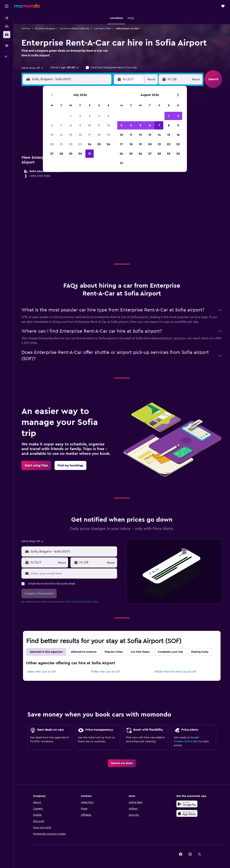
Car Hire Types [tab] (140, 652)
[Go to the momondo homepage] (27, 6)
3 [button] (90, 116)
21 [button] (61, 144)
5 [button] (109, 116)
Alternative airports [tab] (84, 652)
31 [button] (90, 154)
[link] (36, 465)
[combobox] (33, 68)
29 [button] (71, 154)
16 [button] (80, 135)
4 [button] (99, 116)
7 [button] (61, 125)
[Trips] (7, 46)
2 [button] (80, 116)
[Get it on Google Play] (187, 804)
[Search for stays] (7, 26)
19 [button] (109, 135)
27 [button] (52, 154)
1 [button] (71, 116)
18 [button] (99, 135)
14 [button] (61, 135)
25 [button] (99, 144)
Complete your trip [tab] (170, 652)
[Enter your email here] (73, 573)
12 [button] (109, 125)
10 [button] (90, 125)
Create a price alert (186, 741)
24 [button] (90, 144)
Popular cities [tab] (114, 652)
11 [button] (99, 125)
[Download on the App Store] (187, 813)
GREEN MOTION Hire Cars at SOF (175, 672)
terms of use (72, 602)
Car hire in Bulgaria (45, 28)
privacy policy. (91, 602)
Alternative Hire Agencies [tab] (46, 652)
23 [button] (80, 144)
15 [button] (71, 135)
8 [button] (71, 125)
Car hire (26, 28)
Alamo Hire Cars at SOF (42, 672)
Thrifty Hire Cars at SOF (105, 672)
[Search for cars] (7, 35)
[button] (7, 6)
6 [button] (52, 125)
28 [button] (61, 154)
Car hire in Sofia (103, 28)
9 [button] (80, 125)
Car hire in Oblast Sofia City (74, 28)
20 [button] (52, 144)
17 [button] (90, 135)
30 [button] (80, 154)
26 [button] (108, 144)
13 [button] (52, 135)
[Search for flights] (7, 18)
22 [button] (71, 144)
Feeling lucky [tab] (200, 652)
